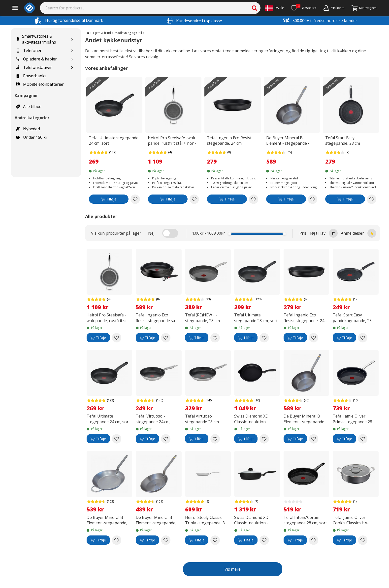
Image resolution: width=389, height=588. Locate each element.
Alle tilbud (29, 107)
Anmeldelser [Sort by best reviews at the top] (358, 233)
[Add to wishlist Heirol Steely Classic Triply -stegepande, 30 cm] (215, 540)
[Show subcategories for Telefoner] (72, 51)
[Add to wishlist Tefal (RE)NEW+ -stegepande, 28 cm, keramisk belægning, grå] (215, 338)
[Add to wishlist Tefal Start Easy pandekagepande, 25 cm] (363, 338)
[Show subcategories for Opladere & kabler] (72, 59)
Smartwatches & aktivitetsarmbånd (36, 39)
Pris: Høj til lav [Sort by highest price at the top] (319, 233)
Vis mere (233, 569)
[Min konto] (334, 8)
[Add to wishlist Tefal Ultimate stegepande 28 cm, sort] (264, 338)
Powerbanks (31, 76)
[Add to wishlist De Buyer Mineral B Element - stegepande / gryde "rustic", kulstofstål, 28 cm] (313, 199)
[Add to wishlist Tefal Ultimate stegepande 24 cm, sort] (135, 199)
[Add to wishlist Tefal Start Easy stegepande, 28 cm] (372, 199)
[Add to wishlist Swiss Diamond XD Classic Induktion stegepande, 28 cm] (264, 439)
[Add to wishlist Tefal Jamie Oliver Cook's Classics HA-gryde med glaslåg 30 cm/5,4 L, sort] (363, 540)
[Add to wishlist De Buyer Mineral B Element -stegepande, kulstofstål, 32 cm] (117, 540)
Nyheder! (28, 129)
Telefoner (29, 51)
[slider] (230, 234)
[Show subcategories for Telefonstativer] (72, 68)
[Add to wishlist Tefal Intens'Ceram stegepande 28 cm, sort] (314, 540)
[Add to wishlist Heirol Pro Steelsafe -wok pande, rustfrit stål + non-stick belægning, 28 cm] (194, 199)
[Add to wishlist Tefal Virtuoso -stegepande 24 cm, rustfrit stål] (166, 439)
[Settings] (275, 8)
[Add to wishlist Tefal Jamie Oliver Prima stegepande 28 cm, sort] (363, 439)
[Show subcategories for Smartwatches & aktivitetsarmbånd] (72, 39)
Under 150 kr (32, 137)
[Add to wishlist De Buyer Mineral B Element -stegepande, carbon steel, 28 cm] (166, 540)
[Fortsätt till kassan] (364, 8)
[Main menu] (15, 8)
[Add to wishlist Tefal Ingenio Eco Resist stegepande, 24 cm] (254, 199)
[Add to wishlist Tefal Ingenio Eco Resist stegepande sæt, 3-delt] (166, 338)
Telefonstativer (34, 67)
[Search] (150, 8)
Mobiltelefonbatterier (40, 84)
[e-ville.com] (30, 8)
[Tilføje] (109, 200)
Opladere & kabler (36, 59)
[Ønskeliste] (304, 8)
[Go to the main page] (88, 33)
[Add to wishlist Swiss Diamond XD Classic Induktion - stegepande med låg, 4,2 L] (264, 540)
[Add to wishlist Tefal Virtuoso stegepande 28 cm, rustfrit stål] (215, 439)
